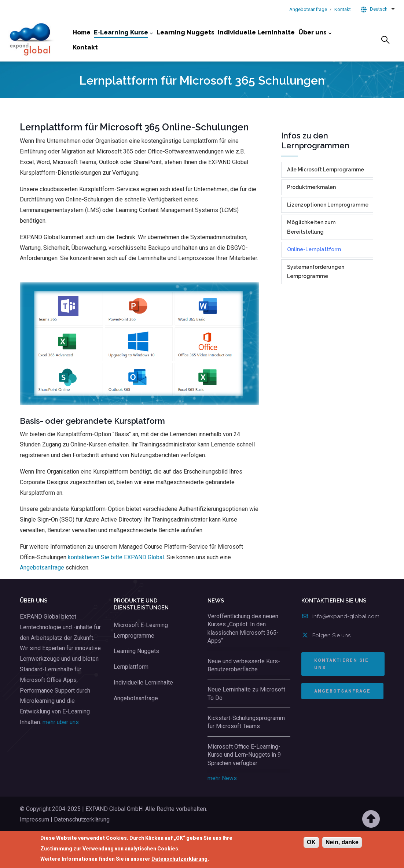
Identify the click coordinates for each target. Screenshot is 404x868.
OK (311, 843)
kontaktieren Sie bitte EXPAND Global (116, 583)
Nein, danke (342, 843)
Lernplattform (131, 692)
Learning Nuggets (136, 676)
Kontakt (343, 9)
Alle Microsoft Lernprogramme (326, 195)
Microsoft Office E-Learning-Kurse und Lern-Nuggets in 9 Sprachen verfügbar (244, 780)
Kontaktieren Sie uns (341, 689)
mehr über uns (61, 747)
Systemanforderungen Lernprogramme (316, 297)
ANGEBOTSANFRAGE (342, 716)
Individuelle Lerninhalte (143, 708)
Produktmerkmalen (311, 212)
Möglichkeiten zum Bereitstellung (311, 252)
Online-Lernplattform (314, 275)
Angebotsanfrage (308, 9)
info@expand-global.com (340, 642)
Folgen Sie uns (326, 661)
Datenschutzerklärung (179, 860)
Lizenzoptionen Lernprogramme (328, 230)
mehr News (222, 803)
